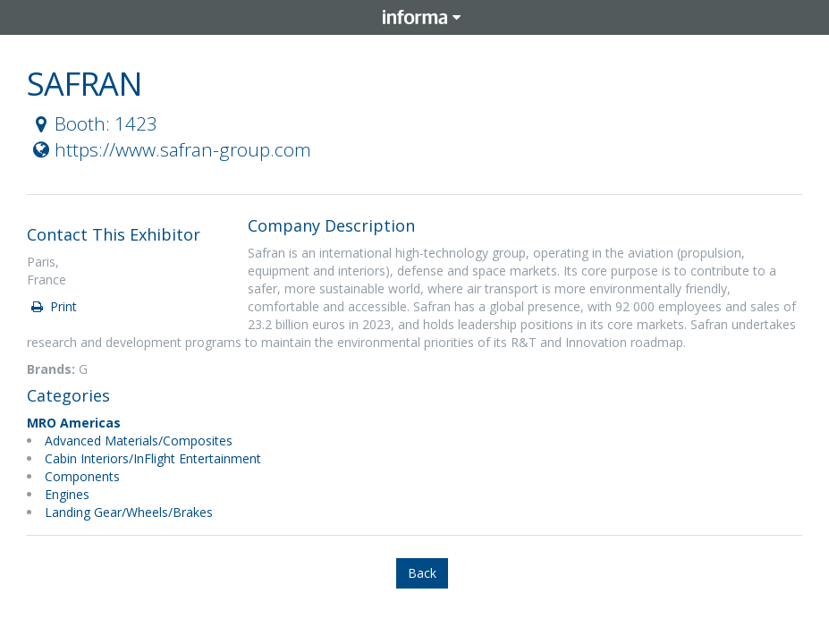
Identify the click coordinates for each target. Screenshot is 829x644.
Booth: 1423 (93, 123)
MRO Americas (74, 423)
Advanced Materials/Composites (139, 441)
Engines (67, 494)
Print (53, 306)
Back (422, 573)
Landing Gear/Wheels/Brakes (129, 512)
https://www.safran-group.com (170, 149)
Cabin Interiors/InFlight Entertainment (153, 458)
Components (82, 476)
